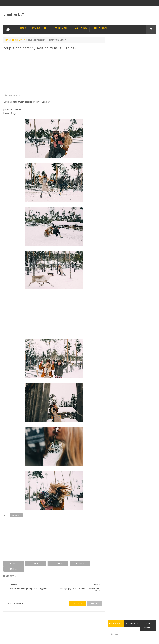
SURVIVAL (81, 619)
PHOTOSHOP (42, 619)
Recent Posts (133, 45)
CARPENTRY (10, 625)
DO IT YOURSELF (101, 28)
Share (33, 563)
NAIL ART (9, 619)
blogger (93, 598)
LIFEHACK (21, 28)
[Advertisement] (54, 73)
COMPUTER (134, 619)
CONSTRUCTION (117, 619)
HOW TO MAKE (60, 28)
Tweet (13, 563)
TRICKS (103, 619)
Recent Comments (148, 47)
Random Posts (118, 45)
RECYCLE (68, 619)
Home (7, 40)
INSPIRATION (39, 28)
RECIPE (56, 619)
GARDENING (80, 28)
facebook (77, 598)
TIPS (92, 619)
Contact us (148, 631)
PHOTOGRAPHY (19, 40)
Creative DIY (14, 14)
